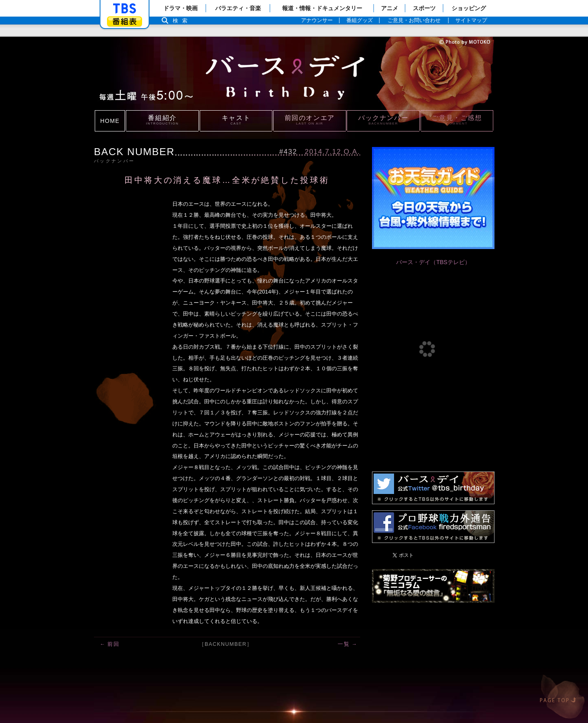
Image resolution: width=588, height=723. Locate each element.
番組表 (125, 21)
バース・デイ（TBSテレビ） (433, 262)
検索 (182, 21)
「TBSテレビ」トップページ (125, 9)
